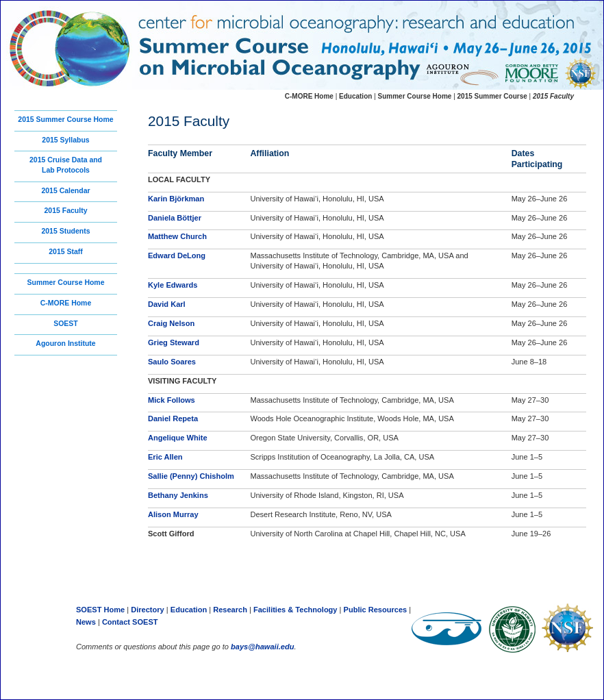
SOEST (66, 324)
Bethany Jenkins (178, 495)
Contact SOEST (130, 622)
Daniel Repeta (173, 418)
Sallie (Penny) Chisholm (191, 476)
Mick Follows (172, 400)
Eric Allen (165, 457)
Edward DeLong (177, 255)
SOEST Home (100, 610)
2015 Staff (66, 252)
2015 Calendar (65, 191)
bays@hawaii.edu (262, 647)
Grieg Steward (174, 342)
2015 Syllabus (65, 140)
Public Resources (376, 610)
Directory (148, 610)
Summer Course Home (65, 283)
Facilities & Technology (295, 610)
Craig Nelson (171, 323)
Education (356, 96)
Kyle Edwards (173, 285)
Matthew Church (177, 236)
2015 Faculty (66, 211)
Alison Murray (173, 514)
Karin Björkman (176, 199)
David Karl (167, 304)
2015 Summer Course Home (65, 120)
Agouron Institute (65, 343)
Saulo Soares (172, 362)
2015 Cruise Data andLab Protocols (66, 165)
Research (230, 610)
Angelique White (178, 438)
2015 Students (65, 231)
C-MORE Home (66, 303)
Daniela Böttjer (175, 218)
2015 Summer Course (492, 96)
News (87, 622)
